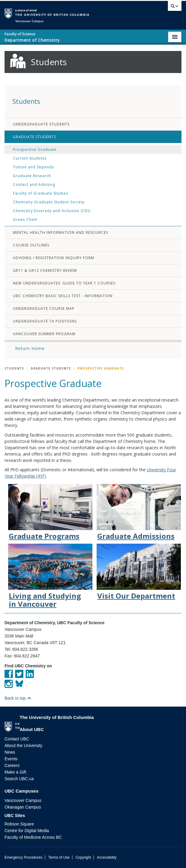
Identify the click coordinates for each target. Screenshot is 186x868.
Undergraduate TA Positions (45, 321)
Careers (12, 765)
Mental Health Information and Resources (61, 232)
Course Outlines (31, 245)
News (10, 752)
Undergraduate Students (41, 124)
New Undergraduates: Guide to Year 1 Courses (64, 283)
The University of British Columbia (96, 13)
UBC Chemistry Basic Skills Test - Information (63, 296)
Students (14, 368)
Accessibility (107, 857)
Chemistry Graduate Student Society (49, 202)
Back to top (18, 698)
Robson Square (19, 824)
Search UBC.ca (19, 779)
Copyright (83, 857)
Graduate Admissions (136, 536)
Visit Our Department (136, 596)
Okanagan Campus (23, 807)
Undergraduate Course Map (44, 308)
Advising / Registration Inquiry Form (54, 258)
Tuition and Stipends (34, 167)
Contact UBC (17, 739)
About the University (23, 746)
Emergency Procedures (23, 857)
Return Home (30, 348)
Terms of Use (59, 857)
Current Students (30, 158)
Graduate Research (32, 176)
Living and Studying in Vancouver (45, 600)
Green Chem (25, 219)
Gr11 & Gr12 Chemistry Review (45, 270)
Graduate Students (34, 137)
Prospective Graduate (35, 149)
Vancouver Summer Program (44, 334)
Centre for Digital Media (27, 831)
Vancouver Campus (23, 800)
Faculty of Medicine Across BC (33, 837)
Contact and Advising (34, 184)
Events (11, 759)
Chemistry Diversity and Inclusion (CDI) (52, 211)
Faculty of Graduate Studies (40, 193)
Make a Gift (15, 772)
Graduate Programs (44, 536)
